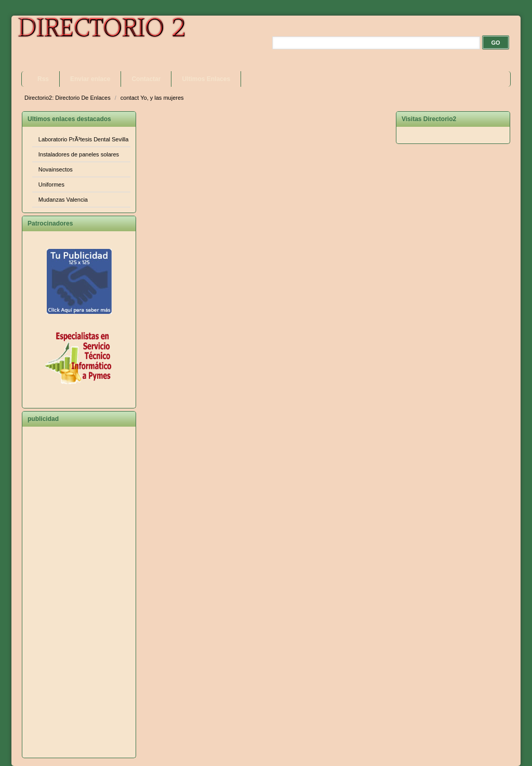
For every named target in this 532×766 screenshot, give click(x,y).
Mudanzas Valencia (63, 200)
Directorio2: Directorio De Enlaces (68, 98)
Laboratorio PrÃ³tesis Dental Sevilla (84, 139)
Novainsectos (56, 169)
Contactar (146, 79)
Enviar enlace (90, 79)
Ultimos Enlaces (206, 79)
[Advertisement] (79, 597)
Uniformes (51, 184)
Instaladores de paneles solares (79, 154)
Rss (43, 79)
